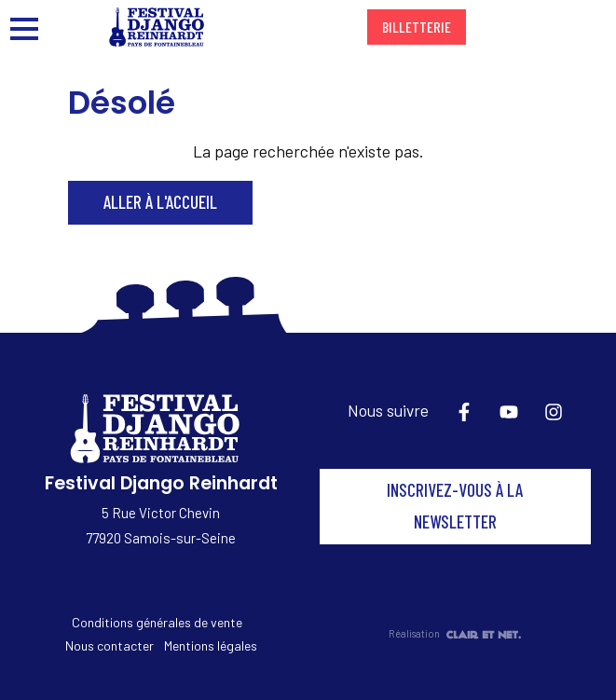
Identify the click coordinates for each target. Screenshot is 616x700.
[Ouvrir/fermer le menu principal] (34, 27)
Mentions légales (211, 645)
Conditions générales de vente (157, 622)
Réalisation (455, 633)
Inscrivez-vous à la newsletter (455, 506)
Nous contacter (110, 645)
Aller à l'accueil (160, 202)
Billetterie (417, 27)
